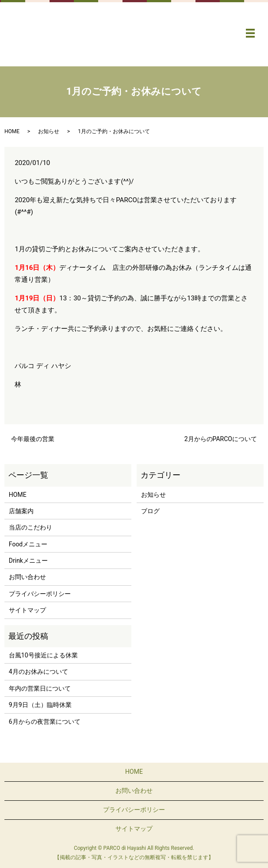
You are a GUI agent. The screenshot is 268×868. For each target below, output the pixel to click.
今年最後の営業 (33, 439)
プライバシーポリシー (40, 594)
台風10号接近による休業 (43, 655)
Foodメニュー (28, 544)
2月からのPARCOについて (221, 439)
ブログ (150, 511)
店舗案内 (21, 511)
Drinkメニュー (28, 561)
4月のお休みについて (38, 672)
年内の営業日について (40, 688)
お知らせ (49, 131)
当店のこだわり (31, 527)
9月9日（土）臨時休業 (40, 705)
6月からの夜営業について (45, 722)
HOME (12, 131)
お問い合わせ (27, 577)
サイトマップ (27, 610)
